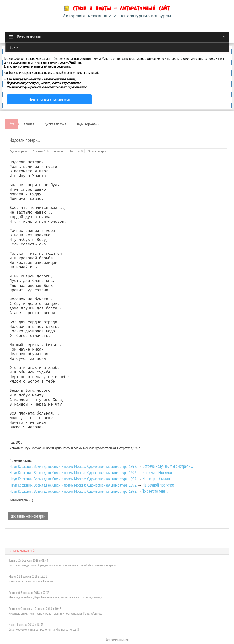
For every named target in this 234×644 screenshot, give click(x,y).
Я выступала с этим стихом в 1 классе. (31, 581)
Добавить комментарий (28, 516)
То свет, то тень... (155, 491)
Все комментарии (117, 639)
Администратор (19, 151)
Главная (28, 124)
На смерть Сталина (157, 479)
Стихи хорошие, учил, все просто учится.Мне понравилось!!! (44, 629)
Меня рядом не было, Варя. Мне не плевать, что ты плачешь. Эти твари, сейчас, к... (57, 597)
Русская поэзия (55, 124)
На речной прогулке (158, 485)
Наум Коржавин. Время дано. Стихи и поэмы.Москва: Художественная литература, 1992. (73, 466)
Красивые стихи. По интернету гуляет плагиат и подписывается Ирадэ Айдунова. (56, 613)
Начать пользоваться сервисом (50, 99)
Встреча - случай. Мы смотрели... (168, 466)
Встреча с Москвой (157, 472)
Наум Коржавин (88, 124)
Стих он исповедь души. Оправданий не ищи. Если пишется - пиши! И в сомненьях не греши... (63, 565)
